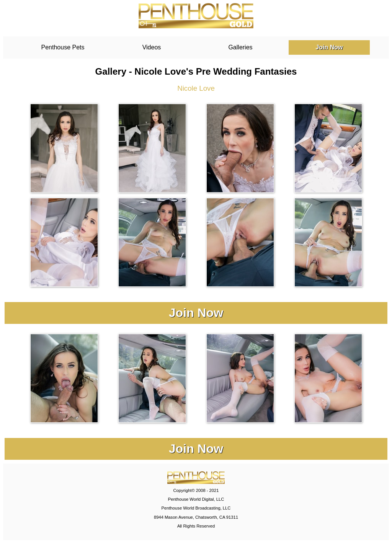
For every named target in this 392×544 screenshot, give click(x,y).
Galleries (240, 47)
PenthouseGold (196, 16)
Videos (152, 47)
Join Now (329, 47)
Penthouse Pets (63, 47)
